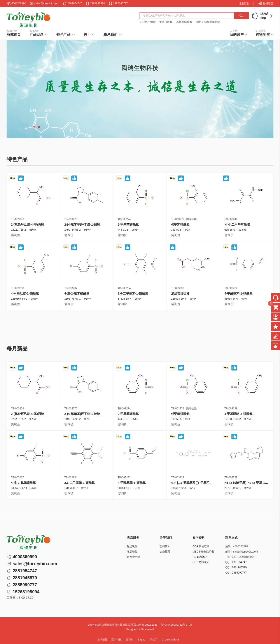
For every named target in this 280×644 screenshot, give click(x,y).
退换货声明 (133, 557)
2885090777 (239, 573)
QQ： (229, 562)
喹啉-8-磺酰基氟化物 (208, 22)
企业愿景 (165, 552)
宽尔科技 (116, 640)
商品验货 (132, 552)
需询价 (16, 235)
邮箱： (229, 552)
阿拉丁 (154, 640)
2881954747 (239, 562)
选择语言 (266, 4)
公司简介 (165, 546)
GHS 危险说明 (201, 562)
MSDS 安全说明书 (203, 552)
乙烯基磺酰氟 (184, 22)
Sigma (142, 640)
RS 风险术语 (200, 557)
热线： (229, 546)
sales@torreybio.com (47, 4)
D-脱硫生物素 (148, 22)
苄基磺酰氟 (166, 22)
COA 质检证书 (201, 546)
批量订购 (244, 4)
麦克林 (130, 640)
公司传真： (232, 557)
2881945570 (239, 567)
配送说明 (132, 546)
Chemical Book (171, 640)
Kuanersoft (148, 629)
